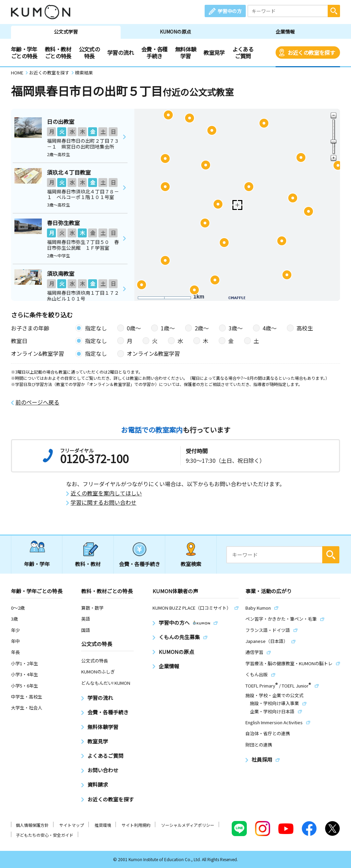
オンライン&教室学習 (153, 353)
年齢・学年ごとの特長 (24, 52)
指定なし (96, 328)
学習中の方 (230, 11)
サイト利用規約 (136, 825)
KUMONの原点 (175, 32)
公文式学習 (66, 32)
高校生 (305, 328)
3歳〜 (236, 328)
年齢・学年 (37, 564)
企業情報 (285, 32)
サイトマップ (72, 825)
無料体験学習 (186, 52)
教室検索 (191, 564)
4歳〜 (270, 328)
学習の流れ (120, 52)
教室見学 (214, 52)
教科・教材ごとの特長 (58, 52)
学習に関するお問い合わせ (104, 502)
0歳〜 (134, 328)
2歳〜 (202, 328)
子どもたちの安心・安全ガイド (45, 835)
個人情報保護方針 (32, 825)
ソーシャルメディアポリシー (188, 825)
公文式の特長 (89, 52)
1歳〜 (168, 328)
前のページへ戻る (37, 402)
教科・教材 (88, 564)
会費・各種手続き (154, 52)
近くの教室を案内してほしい (106, 493)
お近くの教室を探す (311, 52)
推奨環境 (103, 825)
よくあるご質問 (243, 52)
